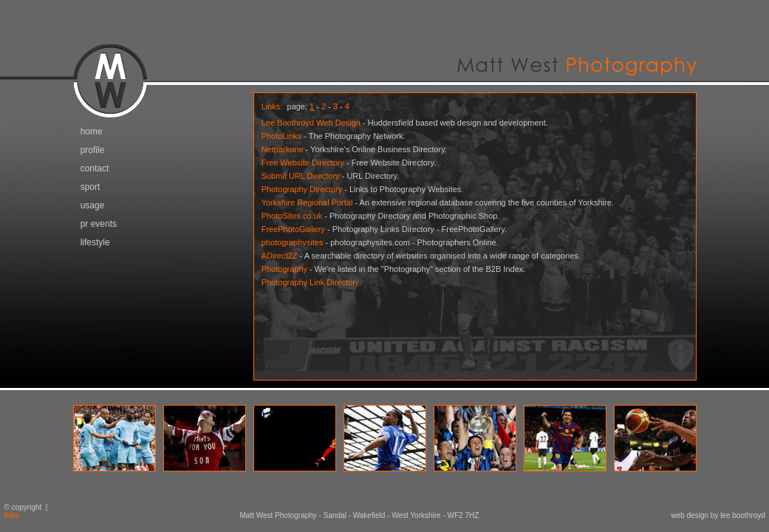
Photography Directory (302, 189)
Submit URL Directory (301, 176)
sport (90, 187)
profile (93, 150)
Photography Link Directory (311, 282)
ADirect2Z (280, 256)
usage (93, 205)
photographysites (293, 242)
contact (95, 168)
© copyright (21, 507)
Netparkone (283, 149)
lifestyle (95, 242)
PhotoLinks (281, 136)
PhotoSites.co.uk (292, 216)
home (92, 132)
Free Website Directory (303, 163)
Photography (284, 269)
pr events (99, 224)
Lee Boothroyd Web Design (311, 123)
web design (690, 515)
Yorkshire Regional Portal (307, 202)
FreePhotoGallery (293, 229)
